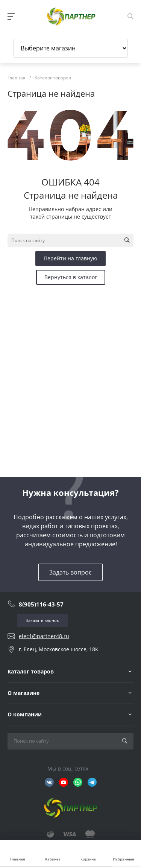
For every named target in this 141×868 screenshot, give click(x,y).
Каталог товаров (31, 671)
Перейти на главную (70, 258)
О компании (25, 714)
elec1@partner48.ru (44, 636)
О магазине (23, 693)
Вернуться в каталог (71, 277)
